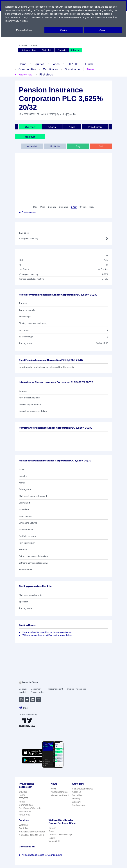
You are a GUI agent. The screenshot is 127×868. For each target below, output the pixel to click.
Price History (95, 127)
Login (74, 50)
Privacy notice (37, 692)
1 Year (73, 207)
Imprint (22, 692)
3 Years (83, 207)
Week (42, 207)
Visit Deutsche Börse (83, 789)
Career (52, 831)
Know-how (25, 74)
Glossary (77, 802)
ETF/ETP (72, 64)
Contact (23, 45)
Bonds (55, 64)
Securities (77, 795)
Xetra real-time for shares (32, 832)
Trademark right (56, 689)
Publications (78, 805)
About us (77, 792)
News (90, 69)
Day (35, 207)
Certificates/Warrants (30, 808)
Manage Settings (24, 30)
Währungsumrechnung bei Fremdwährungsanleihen (47, 635)
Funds (89, 64)
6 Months (63, 207)
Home (22, 64)
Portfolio (62, 50)
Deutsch (33, 45)
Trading (76, 799)
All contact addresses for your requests (41, 858)
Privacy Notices (29, 21)
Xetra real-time (29, 50)
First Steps (24, 815)
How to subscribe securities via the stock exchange (47, 632)
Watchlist (47, 50)
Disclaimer (35, 689)
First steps (46, 74)
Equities (39, 64)
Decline (64, 30)
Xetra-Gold (54, 844)
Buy (78, 146)
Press (52, 834)
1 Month (52, 207)
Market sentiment (60, 795)
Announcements (59, 792)
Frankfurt (30, 136)
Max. (92, 207)
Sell (101, 146)
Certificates (50, 69)
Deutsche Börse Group (60, 838)
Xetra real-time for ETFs (31, 835)
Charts (52, 127)
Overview (30, 127)
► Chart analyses (27, 212)
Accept (103, 30)
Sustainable (72, 69)
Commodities (27, 69)
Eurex (52, 841)
